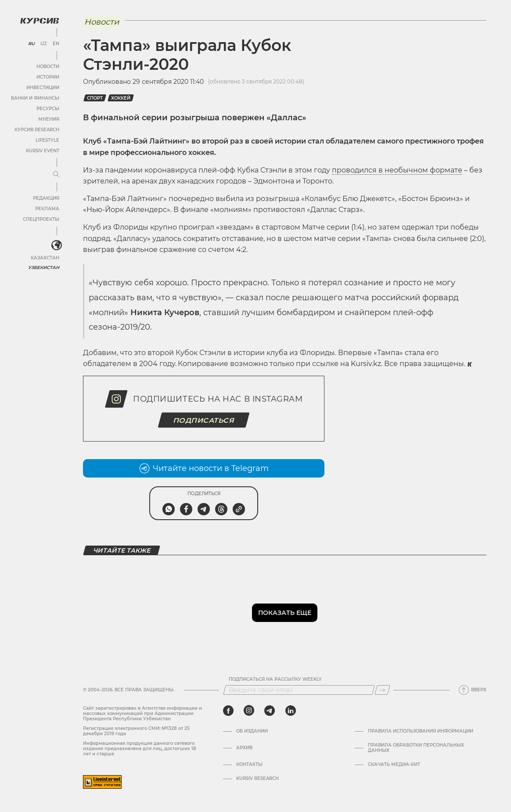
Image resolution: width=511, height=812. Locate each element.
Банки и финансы (35, 98)
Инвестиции (43, 88)
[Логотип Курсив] (40, 21)
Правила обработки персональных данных (416, 748)
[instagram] (249, 711)
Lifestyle (47, 140)
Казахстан (45, 258)
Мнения (49, 119)
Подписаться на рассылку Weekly (275, 679)
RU (31, 44)
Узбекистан (44, 268)
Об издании (252, 731)
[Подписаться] (382, 690)
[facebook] (228, 711)
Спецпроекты (41, 219)
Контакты (249, 765)
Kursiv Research (257, 779)
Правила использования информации (421, 731)
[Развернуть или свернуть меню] (56, 175)
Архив (244, 748)
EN (56, 44)
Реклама (47, 209)
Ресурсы (48, 109)
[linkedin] (290, 711)
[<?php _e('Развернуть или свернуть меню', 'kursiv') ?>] (57, 245)
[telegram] (270, 711)
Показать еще (285, 613)
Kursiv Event (43, 151)
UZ (44, 44)
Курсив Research (37, 130)
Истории (48, 77)
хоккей (121, 98)
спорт (95, 98)
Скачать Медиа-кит (394, 765)
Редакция (46, 198)
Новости (48, 66)
